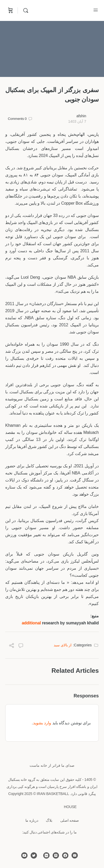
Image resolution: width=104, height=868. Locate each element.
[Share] (12, 646)
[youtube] (24, 855)
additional (31, 623)
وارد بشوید (42, 723)
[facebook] (65, 855)
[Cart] (10, 10)
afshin (81, 116)
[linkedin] (46, 855)
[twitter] (34, 855)
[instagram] (56, 855)
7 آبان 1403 (77, 121)
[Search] (24, 10)
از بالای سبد (63, 645)
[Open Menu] (96, 10)
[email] (75, 855)
